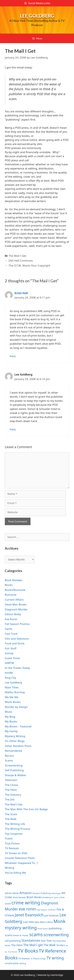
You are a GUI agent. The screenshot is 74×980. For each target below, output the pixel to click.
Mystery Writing (15, 736)
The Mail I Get (17, 256)
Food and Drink (15, 643)
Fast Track (11, 634)
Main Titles (12, 687)
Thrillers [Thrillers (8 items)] (61, 945)
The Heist (11, 790)
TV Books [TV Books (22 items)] (28, 951)
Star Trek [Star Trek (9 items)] (46, 941)
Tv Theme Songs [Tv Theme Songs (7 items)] (38, 959)
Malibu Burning (15, 692)
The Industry (13, 795)
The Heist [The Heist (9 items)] (17, 945)
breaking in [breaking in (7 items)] (48, 897)
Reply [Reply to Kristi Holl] (13, 356)
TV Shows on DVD (16, 853)
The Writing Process (17, 829)
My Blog (10, 717)
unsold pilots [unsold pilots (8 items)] (12, 963)
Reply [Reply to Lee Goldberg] (13, 429)
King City (10, 678)
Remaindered (13, 751)
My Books (11, 721)
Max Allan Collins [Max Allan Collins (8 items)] (44, 922)
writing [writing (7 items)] (23, 963)
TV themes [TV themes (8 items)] (24, 958)
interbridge (57, 975)
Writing (10, 868)
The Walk (11, 819)
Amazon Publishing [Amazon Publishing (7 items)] (41, 893)
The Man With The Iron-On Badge (26, 809)
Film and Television (17, 639)
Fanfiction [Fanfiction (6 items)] (52, 910)
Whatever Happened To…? (22, 863)
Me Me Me (12, 697)
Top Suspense (14, 834)
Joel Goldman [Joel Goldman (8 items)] (52, 915)
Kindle (9, 673)
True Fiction (12, 843)
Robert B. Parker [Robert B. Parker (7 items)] (21, 935)
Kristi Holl (21, 293)
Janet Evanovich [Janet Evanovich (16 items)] (29, 915)
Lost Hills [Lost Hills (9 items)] (28, 922)
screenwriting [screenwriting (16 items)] (56, 935)
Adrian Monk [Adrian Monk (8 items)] (12, 893)
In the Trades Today (17, 668)
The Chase (11, 785)
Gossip (9, 653)
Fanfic (9, 629)
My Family (11, 731)
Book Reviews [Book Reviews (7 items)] (19, 897)
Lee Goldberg (37, 16)
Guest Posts (12, 658)
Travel (9, 838)
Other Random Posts (18, 746)
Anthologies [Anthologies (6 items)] (56, 893)
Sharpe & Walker (15, 775)
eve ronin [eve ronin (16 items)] (27, 909)
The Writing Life (15, 824)
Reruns (9, 756)
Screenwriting (14, 765)
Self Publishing (14, 770)
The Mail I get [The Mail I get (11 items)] (33, 945)
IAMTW (9, 663)
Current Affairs (14, 600)
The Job (10, 799)
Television (11, 780)
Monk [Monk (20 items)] (60, 921)
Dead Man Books (16, 604)
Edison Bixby (13, 614)
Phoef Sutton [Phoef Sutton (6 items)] (43, 929)
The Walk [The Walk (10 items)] (50, 945)
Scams (9, 760)
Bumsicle (11, 595)
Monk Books (13, 702)
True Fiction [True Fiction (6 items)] (13, 952)
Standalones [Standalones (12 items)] (31, 940)
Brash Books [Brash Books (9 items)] (34, 897)
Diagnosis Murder (16, 609)
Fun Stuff (11, 648)
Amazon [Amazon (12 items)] (26, 893)
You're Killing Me (15, 873)
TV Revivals (12, 848)
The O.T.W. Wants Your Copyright (29, 265)
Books (9, 585)
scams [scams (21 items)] (36, 934)
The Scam (11, 814)
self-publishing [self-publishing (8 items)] (13, 941)
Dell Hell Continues (21, 261)
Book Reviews (14, 580)
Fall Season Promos (17, 624)
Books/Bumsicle (15, 590)
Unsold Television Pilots (20, 858)
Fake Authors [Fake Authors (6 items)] (42, 910)
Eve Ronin (11, 619)
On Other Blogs (15, 741)
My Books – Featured (18, 726)
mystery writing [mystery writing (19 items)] (21, 928)
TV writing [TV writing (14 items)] (55, 958)
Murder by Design (16, 707)
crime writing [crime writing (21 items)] (26, 903)
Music (9, 712)
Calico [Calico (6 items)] (56, 898)
